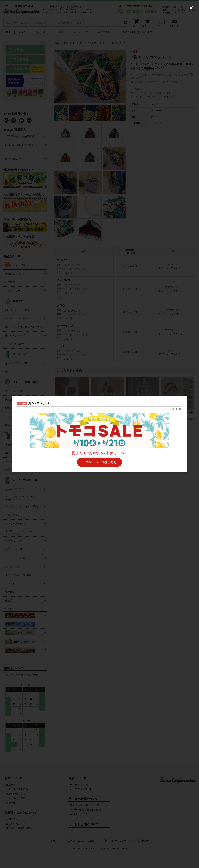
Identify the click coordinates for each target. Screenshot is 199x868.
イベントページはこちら (99, 462)
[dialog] (99, 434)
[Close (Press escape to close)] (191, 8)
